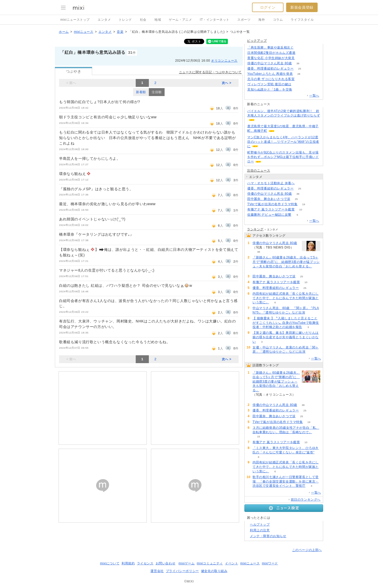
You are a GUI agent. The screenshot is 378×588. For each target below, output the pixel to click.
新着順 (141, 92)
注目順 (157, 92)
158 (301, 58)
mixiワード (270, 563)
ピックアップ (257, 41)
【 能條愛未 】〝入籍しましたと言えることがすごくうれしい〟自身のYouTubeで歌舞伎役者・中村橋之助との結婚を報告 (286, 323)
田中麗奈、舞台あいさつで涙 (269, 199)
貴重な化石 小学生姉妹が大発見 (271, 58)
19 (304, 204)
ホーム (64, 32)
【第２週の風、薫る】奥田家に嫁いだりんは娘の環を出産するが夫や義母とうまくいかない (286, 337)
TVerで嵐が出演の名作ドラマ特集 (272, 204)
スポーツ (244, 20)
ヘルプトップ (260, 525)
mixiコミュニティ (210, 563)
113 (297, 84)
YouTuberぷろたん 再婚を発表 (270, 74)
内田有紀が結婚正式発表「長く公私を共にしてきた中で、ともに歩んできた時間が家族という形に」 (286, 298)
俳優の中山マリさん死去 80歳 (270, 63)
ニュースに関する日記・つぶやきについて (210, 72)
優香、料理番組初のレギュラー (270, 68)
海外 (262, 20)
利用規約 (128, 563)
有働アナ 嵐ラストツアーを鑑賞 (271, 209)
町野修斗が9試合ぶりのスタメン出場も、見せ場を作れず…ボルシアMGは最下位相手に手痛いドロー (283, 157)
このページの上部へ (307, 550)
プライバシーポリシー (182, 571)
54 (301, 183)
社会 (143, 20)
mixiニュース (83, 32)
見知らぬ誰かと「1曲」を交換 (270, 89)
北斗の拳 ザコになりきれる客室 (271, 79)
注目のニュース (259, 171)
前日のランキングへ (306, 500)
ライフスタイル (302, 20)
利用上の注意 (260, 530)
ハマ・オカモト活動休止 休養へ (271, 183)
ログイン (268, 7)
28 (299, 74)
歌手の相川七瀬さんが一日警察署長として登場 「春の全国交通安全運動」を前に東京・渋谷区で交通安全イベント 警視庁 (286, 481)
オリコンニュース (224, 61)
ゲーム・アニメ (180, 20)
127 (301, 53)
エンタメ (104, 20)
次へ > (227, 83)
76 (298, 90)
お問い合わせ (166, 563)
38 (298, 63)
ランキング (255, 229)
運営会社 (157, 571)
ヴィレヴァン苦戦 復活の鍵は (269, 84)
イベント (232, 563)
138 (300, 48)
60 (258, 271)
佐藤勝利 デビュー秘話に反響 (269, 215)
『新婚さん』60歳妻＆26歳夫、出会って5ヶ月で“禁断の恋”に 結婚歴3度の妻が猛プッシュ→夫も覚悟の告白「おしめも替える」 (286, 262)
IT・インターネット (215, 20)
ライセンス (145, 563)
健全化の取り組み (214, 571)
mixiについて (110, 563)
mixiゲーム (187, 563)
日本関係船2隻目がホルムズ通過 (271, 53)
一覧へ (314, 96)
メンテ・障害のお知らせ (268, 536)
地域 (158, 20)
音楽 (120, 32)
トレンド (125, 20)
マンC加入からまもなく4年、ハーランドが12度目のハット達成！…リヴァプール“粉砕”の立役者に (283, 142)
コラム (278, 20)
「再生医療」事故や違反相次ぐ (270, 47)
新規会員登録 (302, 7)
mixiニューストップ (75, 20)
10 (301, 210)
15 (258, 436)
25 (300, 69)
